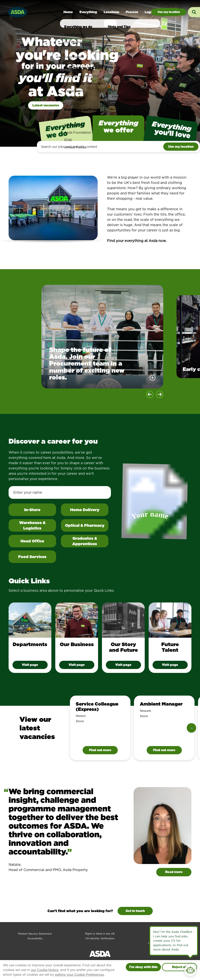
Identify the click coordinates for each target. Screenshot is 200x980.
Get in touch (135, 911)
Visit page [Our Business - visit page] (77, 665)
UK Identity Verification (100, 938)
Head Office (32, 541)
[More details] (153, 378)
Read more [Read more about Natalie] (174, 872)
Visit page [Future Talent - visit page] (170, 665)
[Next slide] (160, 394)
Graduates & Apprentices (85, 541)
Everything (88, 12)
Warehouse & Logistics (32, 525)
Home (68, 12)
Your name (150, 516)
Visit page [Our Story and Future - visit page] (123, 665)
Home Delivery (85, 510)
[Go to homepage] (18, 12)
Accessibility (35, 938)
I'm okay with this (143, 967)
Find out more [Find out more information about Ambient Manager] (164, 750)
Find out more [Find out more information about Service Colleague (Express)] (100, 750)
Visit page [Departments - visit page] (30, 665)
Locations (111, 12)
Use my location (181, 147)
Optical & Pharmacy (85, 525)
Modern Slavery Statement (35, 934)
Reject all (179, 967)
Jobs (169, 12)
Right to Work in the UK (100, 934)
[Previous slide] (150, 394)
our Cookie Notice (45, 970)
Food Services (32, 557)
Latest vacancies (46, 105)
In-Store (40, 511)
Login (149, 12)
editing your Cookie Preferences (79, 975)
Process (132, 12)
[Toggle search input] (194, 12)
